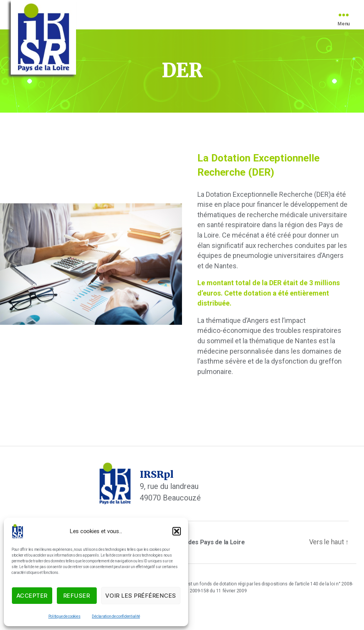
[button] (177, 531)
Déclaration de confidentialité (116, 616)
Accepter (32, 596)
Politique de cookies (65, 616)
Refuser (77, 596)
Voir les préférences (141, 596)
